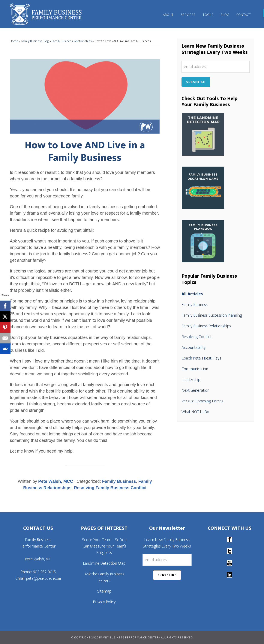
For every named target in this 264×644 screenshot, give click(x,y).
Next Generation (195, 390)
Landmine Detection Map (104, 563)
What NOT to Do (195, 412)
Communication (195, 369)
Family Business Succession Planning (212, 315)
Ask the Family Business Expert (104, 577)
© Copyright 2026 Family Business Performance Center (115, 637)
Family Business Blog (35, 41)
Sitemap (104, 591)
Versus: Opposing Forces (202, 401)
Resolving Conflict (197, 337)
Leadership (191, 380)
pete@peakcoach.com (43, 579)
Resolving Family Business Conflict (110, 488)
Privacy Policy (104, 602)
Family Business (119, 481)
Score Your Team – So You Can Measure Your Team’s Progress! (104, 546)
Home (14, 41)
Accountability (194, 348)
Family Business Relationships (72, 41)
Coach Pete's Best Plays (201, 358)
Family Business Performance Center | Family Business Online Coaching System (48, 14)
